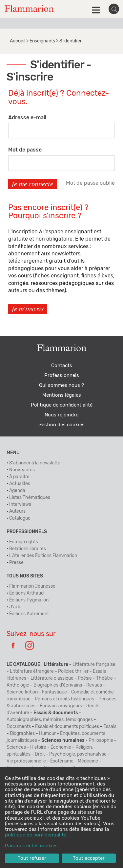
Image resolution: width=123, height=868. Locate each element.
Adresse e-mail (27, 118)
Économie (61, 747)
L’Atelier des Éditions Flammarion (43, 556)
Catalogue (20, 518)
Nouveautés (22, 470)
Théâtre (104, 678)
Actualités (20, 484)
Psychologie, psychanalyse (78, 754)
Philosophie (101, 740)
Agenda (17, 491)
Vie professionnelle (26, 761)
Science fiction (22, 692)
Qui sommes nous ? (61, 385)
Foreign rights (24, 542)
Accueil (18, 41)
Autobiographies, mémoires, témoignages (50, 720)
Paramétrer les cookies (31, 846)
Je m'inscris (28, 309)
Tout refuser (32, 858)
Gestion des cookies (61, 425)
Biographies (22, 734)
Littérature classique (52, 678)
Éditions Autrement (29, 614)
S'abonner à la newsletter (36, 463)
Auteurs (17, 511)
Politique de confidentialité (62, 405)
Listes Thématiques (30, 498)
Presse (16, 563)
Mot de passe (25, 150)
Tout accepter (89, 858)
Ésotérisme (62, 761)
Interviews (20, 504)
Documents (19, 727)
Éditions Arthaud (26, 593)
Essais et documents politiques (67, 727)
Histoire (38, 747)
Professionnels (62, 375)
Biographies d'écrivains (58, 685)
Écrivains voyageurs (61, 706)
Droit (40, 754)
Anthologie (18, 685)
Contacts (62, 366)
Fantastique (54, 692)
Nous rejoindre (61, 415)
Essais (110, 727)
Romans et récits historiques (64, 699)
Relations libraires (28, 549)
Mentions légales (62, 395)
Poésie (85, 678)
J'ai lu (15, 607)
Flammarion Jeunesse (32, 586)
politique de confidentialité (36, 835)
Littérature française (94, 665)
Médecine (88, 761)
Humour (47, 734)
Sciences (16, 747)
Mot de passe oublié (90, 183)
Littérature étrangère (32, 671)
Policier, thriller (73, 671)
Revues (94, 685)
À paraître (19, 477)
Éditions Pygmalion (29, 600)
